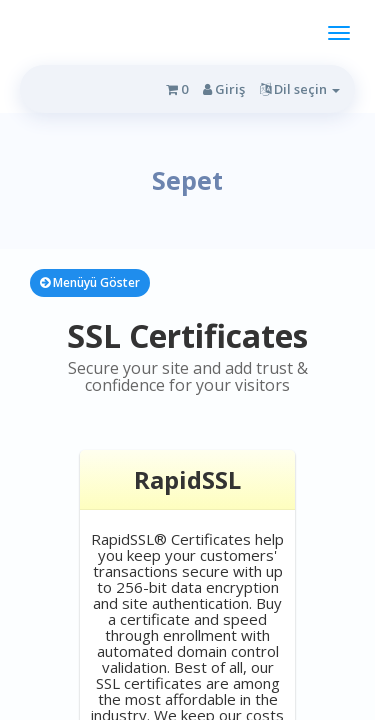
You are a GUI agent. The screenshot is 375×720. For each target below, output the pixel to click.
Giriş (224, 89)
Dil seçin (300, 89)
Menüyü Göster (90, 282)
